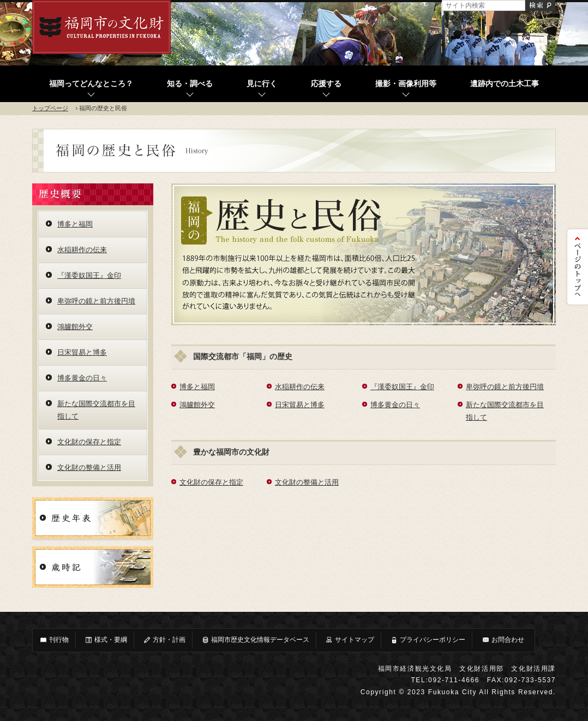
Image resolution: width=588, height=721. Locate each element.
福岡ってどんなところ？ (91, 84)
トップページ (50, 108)
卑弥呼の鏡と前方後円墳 (505, 387)
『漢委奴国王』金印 (402, 387)
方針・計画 (164, 640)
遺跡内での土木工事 (505, 84)
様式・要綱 (106, 640)
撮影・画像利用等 (406, 84)
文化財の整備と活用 (307, 482)
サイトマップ (350, 640)
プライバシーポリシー (428, 640)
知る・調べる (190, 84)
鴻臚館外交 (197, 405)
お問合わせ (503, 640)
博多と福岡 (197, 387)
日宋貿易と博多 (300, 405)
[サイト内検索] (484, 5)
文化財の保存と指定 (211, 482)
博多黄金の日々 (395, 405)
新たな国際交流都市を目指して (96, 410)
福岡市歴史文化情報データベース (255, 640)
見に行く (262, 84)
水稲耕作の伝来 (300, 387)
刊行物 (54, 640)
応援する (326, 84)
